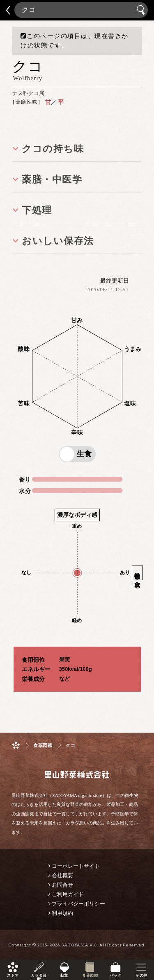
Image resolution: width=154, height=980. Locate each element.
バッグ (115, 975)
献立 (64, 975)
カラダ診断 (39, 975)
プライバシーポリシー (78, 904)
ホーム (16, 745)
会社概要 (62, 875)
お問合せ (62, 885)
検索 (142, 10)
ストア (13, 975)
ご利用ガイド (68, 894)
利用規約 (62, 913)
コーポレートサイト (76, 866)
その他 (141, 975)
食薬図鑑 (90, 975)
